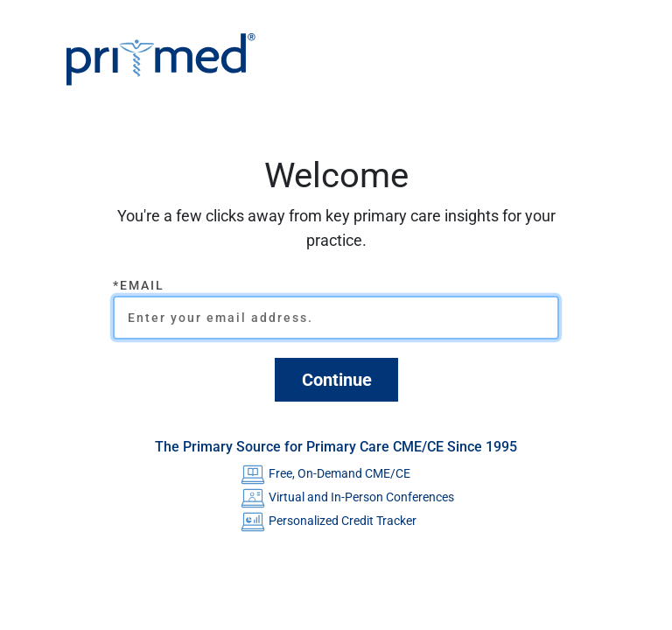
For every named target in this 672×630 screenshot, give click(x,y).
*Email (139, 285)
